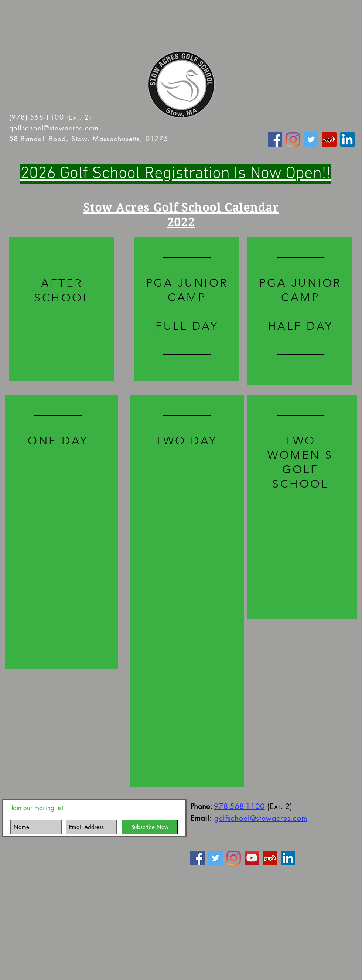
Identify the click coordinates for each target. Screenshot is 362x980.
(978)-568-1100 (37, 117)
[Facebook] (275, 139)
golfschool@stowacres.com (54, 128)
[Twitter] (311, 139)
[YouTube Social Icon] (252, 858)
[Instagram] (293, 139)
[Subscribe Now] (150, 827)
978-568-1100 (239, 806)
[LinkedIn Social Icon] (347, 139)
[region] (62, 309)
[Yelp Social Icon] (329, 139)
